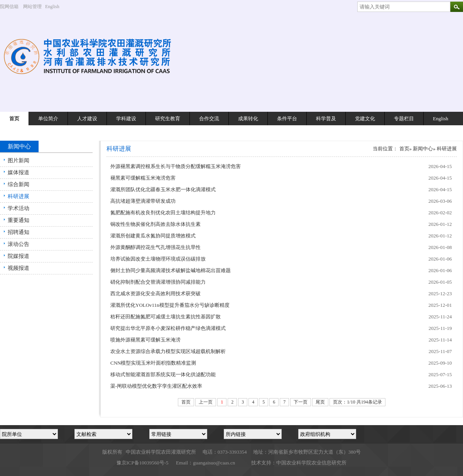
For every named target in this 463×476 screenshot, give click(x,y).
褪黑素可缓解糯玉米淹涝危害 (143, 178)
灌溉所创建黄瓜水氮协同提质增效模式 (153, 236)
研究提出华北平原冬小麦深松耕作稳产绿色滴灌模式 (168, 328)
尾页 (320, 402)
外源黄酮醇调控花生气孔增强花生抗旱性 (155, 247)
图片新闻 (19, 161)
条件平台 (287, 119)
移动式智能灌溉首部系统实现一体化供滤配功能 (163, 374)
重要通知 (19, 220)
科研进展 (19, 196)
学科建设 (126, 119)
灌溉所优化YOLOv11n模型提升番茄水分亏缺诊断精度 (170, 305)
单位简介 (48, 119)
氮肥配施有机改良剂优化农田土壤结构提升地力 (163, 213)
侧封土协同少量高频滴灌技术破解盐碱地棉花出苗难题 (171, 270)
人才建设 (87, 119)
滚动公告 (19, 244)
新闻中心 (423, 149)
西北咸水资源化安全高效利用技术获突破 (155, 294)
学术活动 (19, 208)
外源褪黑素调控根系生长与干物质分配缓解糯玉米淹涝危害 (176, 166)
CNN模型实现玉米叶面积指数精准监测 (153, 363)
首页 (14, 119)
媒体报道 (19, 172)
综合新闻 (19, 184)
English (55, 7)
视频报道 (19, 268)
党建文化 (365, 119)
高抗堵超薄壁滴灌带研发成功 (143, 201)
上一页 (206, 402)
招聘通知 (19, 232)
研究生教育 (168, 119)
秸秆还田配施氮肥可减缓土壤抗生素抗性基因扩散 (166, 317)
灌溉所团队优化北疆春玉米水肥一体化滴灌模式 (163, 189)
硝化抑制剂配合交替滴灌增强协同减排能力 (158, 282)
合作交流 (209, 119)
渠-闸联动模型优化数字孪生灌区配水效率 (156, 386)
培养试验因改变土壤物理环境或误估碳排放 (158, 259)
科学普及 (326, 119)
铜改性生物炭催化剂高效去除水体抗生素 (155, 224)
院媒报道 (19, 256)
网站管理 (32, 7)
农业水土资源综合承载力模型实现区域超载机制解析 (168, 351)
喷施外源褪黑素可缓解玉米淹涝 (145, 340)
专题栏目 (404, 119)
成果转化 (248, 119)
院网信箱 (9, 7)
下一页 (301, 402)
